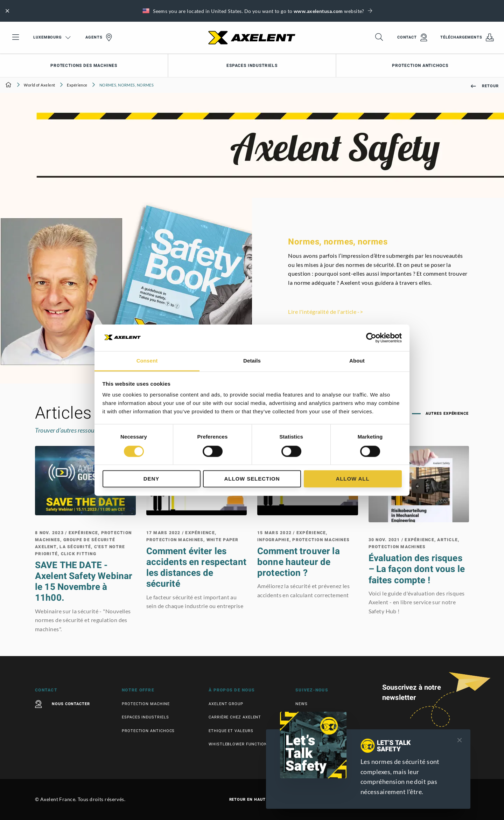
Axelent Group (226, 704)
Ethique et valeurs (231, 731)
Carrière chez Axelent (235, 717)
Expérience (77, 85)
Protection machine (146, 704)
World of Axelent (39, 85)
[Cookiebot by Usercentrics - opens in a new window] (371, 338)
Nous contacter (62, 704)
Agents (99, 37)
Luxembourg (52, 37)
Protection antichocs (148, 731)
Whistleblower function (238, 744)
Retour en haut (252, 800)
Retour (485, 86)
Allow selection (252, 479)
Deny (151, 479)
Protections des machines (84, 66)
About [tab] (357, 361)
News (302, 704)
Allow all (352, 479)
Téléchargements (467, 37)
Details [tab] (252, 361)
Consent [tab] (147, 361)
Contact (412, 37)
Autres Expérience (446, 414)
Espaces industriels (252, 66)
